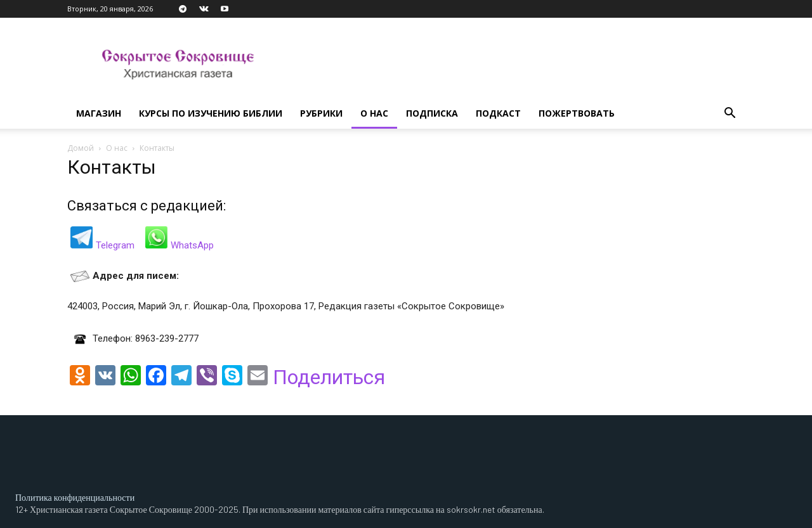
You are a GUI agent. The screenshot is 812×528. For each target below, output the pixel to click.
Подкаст (498, 113)
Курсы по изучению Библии (211, 113)
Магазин (99, 113)
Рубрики (321, 113)
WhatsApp (192, 245)
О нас (374, 113)
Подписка (432, 113)
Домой (81, 148)
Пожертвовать (577, 113)
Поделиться (329, 377)
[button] (730, 114)
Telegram (115, 245)
